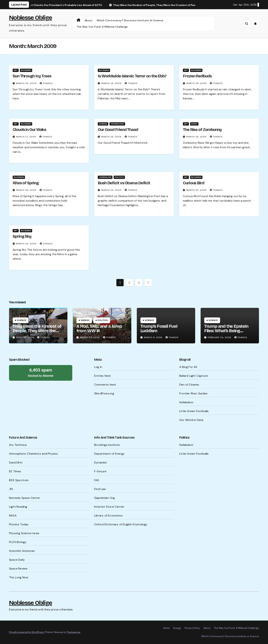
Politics (119, 177)
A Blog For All (188, 367)
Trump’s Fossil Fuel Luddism (159, 328)
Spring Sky (22, 236)
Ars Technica (18, 445)
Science (103, 124)
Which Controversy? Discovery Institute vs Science (130, 20)
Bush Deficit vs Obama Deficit (124, 183)
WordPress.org (104, 393)
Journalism (105, 177)
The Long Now (19, 577)
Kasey (194, 124)
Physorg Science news (24, 533)
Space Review (18, 569)
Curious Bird (194, 183)
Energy (85, 320)
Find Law (100, 489)
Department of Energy (109, 454)
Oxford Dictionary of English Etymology (121, 524)
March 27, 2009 (26, 137)
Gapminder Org (105, 498)
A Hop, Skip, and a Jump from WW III (99, 328)
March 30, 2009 (27, 83)
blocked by (41, 372)
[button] (247, 24)
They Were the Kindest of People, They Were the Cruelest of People (37, 331)
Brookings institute (107, 445)
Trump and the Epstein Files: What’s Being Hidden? (226, 331)
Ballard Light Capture (194, 376)
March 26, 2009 (112, 137)
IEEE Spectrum (19, 480)
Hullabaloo (186, 402)
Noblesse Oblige (31, 18)
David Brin (16, 462)
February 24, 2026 (220, 337)
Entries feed (102, 376)
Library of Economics (108, 516)
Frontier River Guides (193, 393)
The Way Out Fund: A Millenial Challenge (102, 27)
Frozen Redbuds (197, 76)
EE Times (15, 471)
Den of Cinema (189, 385)
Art (16, 70)
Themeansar (73, 632)
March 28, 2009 (197, 83)
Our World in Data (191, 420)
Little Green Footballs (194, 411)
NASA (13, 516)
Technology (117, 124)
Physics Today (19, 524)
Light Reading (18, 507)
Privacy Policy (192, 628)
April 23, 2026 (25, 337)
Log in (98, 367)
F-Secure (100, 471)
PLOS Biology (18, 542)
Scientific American (22, 551)
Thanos (46, 83)
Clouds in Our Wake (29, 130)
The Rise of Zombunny (202, 130)
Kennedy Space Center (25, 498)
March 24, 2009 (27, 244)
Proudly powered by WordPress (27, 632)
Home (166, 628)
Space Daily (17, 560)
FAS (97, 480)
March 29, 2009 (112, 83)
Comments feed (105, 385)
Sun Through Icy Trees (32, 76)
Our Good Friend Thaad (118, 130)
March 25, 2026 (90, 337)
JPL (11, 489)
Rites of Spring (26, 183)
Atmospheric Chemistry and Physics (34, 454)
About (89, 20)
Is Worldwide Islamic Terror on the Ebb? (132, 76)
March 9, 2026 (153, 337)
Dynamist (101, 462)
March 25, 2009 (197, 190)
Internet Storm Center (109, 507)
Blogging (26, 70)
